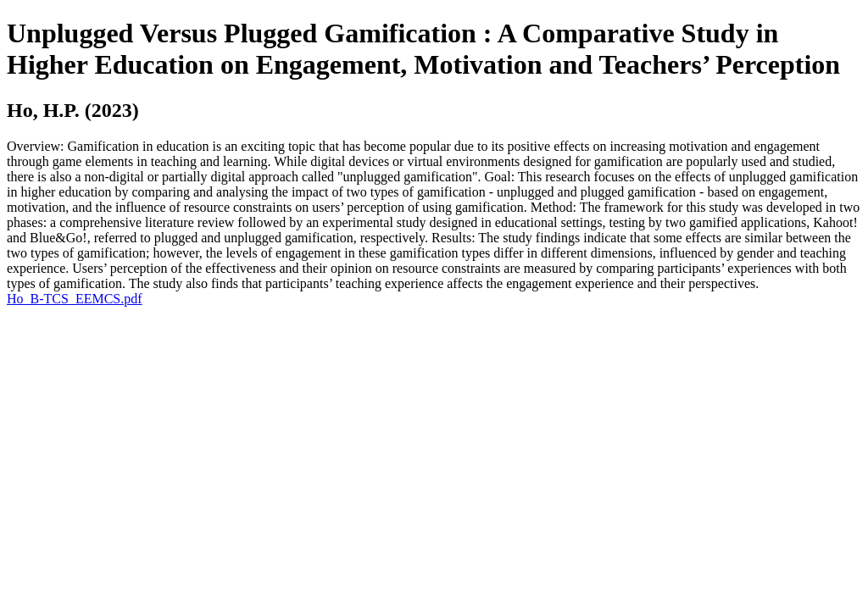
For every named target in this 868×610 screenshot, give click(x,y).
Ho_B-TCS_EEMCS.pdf (75, 299)
